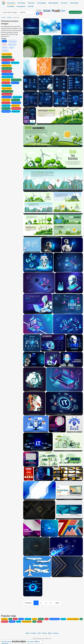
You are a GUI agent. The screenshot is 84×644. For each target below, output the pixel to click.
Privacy (44, 633)
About (50, 633)
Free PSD (31, 6)
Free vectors (11, 3)
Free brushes (74, 3)
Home (4, 17)
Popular (12, 47)
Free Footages (41, 3)
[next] (57, 603)
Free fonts (31, 3)
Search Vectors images (10, 12)
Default (4, 41)
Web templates (53, 3)
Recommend (12, 44)
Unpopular (5, 51)
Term (39, 633)
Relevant (5, 47)
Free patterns (21, 6)
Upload (39, 11)
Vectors (9, 17)
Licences (34, 633)
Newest (4, 44)
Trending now (12, 41)
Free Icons (64, 3)
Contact (56, 633)
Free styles (11, 6)
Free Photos (21, 3)
